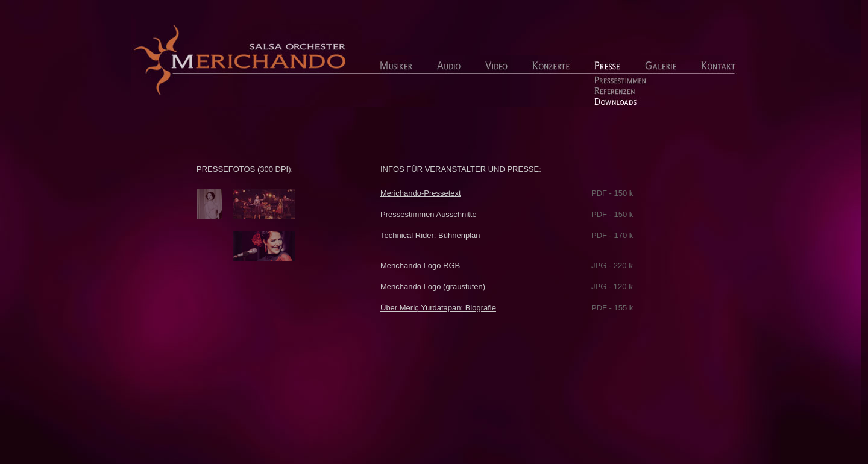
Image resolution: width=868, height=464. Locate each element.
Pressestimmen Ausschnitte (429, 214)
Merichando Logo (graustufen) (433, 287)
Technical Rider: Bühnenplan (430, 235)
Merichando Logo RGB (420, 265)
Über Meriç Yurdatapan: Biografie (438, 308)
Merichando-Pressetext (421, 193)
